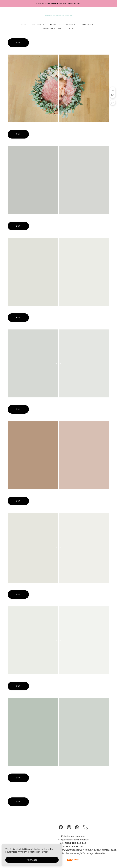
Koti (24, 24)
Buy (18, 43)
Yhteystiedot (88, 24)
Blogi (71, 29)
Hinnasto (55, 24)
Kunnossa (32, 860)
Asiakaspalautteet (53, 29)
